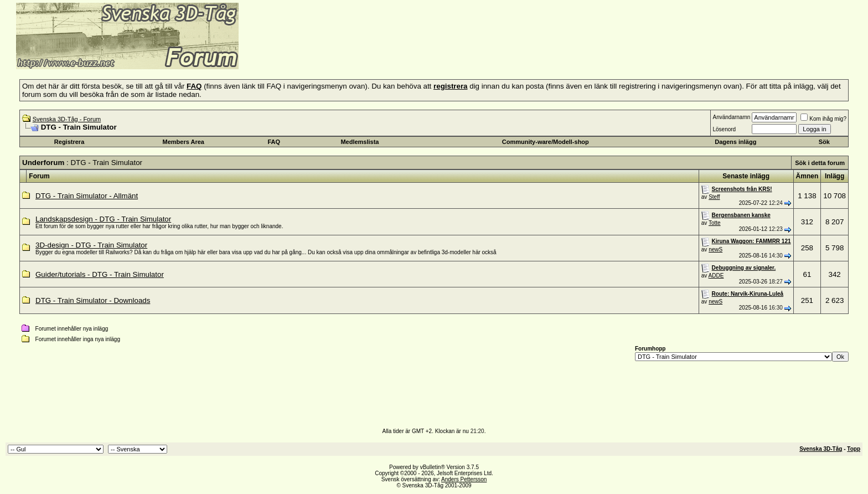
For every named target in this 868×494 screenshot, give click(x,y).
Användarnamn (731, 117)
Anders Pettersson (464, 479)
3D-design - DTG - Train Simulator (91, 245)
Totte (715, 223)
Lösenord (724, 129)
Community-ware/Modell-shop (546, 142)
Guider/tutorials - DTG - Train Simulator (100, 274)
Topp (854, 449)
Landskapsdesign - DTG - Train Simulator (103, 219)
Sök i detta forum (820, 163)
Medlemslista (360, 142)
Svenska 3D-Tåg (821, 449)
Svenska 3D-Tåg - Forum (67, 119)
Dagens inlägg (735, 142)
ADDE (716, 276)
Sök (824, 142)
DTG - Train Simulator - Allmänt (87, 196)
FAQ (274, 142)
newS (715, 249)
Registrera (69, 142)
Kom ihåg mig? (823, 119)
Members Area (184, 142)
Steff (714, 197)
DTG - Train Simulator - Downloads (93, 300)
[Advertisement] (374, 53)
